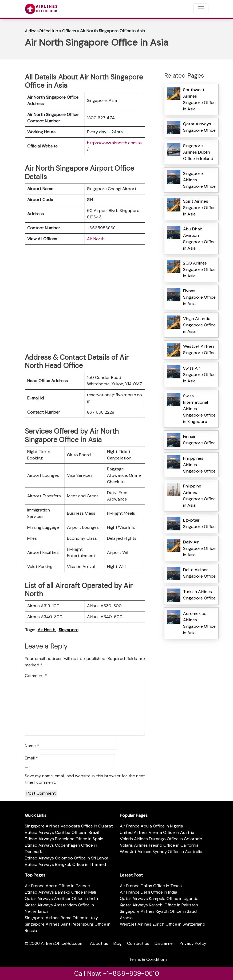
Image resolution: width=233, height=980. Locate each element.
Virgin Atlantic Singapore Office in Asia (199, 325)
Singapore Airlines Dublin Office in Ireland (198, 152)
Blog (118, 943)
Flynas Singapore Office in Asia (199, 297)
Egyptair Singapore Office (199, 523)
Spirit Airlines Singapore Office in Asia (199, 208)
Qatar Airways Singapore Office (199, 127)
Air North (96, 239)
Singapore (69, 630)
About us (99, 943)
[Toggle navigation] (201, 9)
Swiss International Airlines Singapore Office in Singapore (199, 409)
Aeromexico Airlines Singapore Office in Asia (199, 623)
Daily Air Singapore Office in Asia (199, 548)
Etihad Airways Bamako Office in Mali (60, 892)
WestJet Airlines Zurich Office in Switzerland (163, 924)
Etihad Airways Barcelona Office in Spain (64, 839)
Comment (36, 676)
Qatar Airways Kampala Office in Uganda (159, 899)
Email (31, 758)
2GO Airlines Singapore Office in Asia (199, 269)
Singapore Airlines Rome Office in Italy (61, 918)
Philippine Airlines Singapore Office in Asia (199, 496)
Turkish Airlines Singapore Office (199, 595)
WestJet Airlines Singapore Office (199, 349)
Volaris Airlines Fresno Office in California (159, 845)
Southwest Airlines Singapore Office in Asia (199, 99)
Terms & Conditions (148, 959)
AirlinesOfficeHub (42, 31)
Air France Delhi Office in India (149, 892)
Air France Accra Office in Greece (57, 886)
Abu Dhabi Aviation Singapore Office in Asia (199, 239)
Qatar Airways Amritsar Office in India (61, 899)
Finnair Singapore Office (199, 440)
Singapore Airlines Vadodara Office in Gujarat (69, 826)
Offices (69, 31)
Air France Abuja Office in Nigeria (151, 826)
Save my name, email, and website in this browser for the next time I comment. (85, 779)
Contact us (138, 943)
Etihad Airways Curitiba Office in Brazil (62, 832)
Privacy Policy (193, 943)
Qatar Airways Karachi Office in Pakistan (159, 905)
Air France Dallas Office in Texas (151, 886)
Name (32, 746)
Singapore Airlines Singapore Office (199, 180)
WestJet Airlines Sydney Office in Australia (161, 852)
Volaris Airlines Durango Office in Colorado (161, 839)
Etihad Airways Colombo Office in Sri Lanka (67, 858)
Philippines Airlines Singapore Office (199, 465)
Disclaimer (164, 943)
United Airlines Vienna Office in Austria (157, 832)
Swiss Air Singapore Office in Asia (199, 375)
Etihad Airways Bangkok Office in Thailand (65, 864)
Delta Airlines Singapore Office (199, 573)
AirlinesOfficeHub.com (62, 943)
